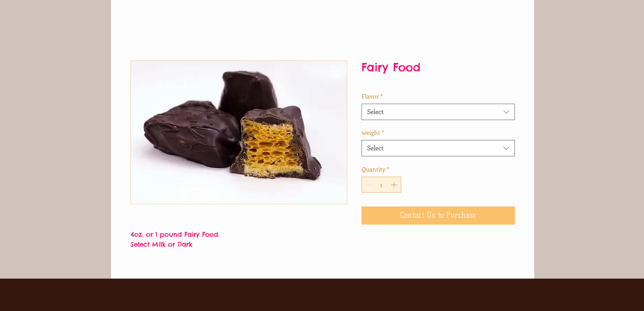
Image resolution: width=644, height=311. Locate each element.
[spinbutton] (381, 185)
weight (373, 133)
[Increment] (395, 185)
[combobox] (438, 112)
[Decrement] (368, 185)
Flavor (372, 96)
